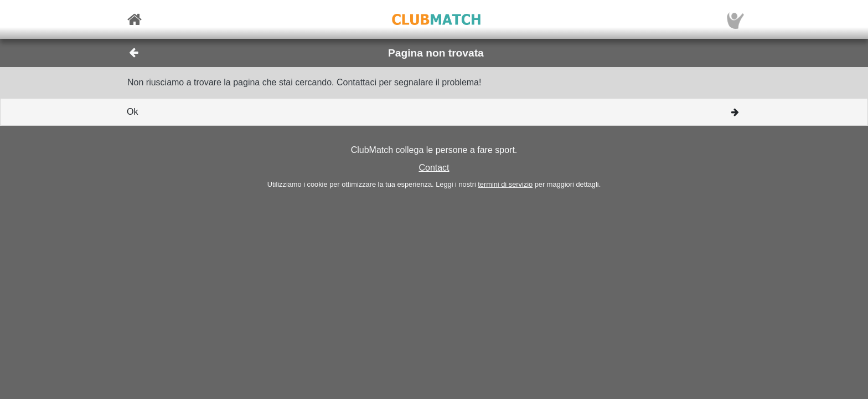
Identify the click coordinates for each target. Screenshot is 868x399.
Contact (434, 168)
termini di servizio (505, 184)
